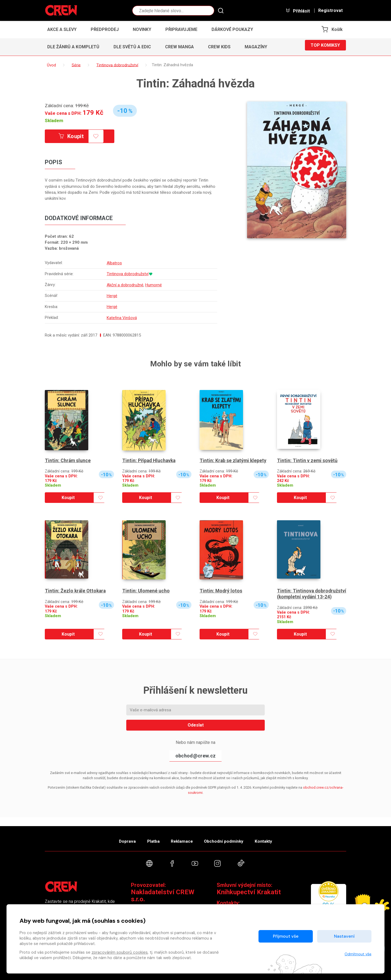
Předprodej (105, 29)
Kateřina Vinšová (122, 317)
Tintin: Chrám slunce (68, 459)
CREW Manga (179, 47)
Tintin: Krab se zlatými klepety (234, 459)
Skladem (54, 120)
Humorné (154, 285)
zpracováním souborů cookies (120, 952)
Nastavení (344, 936)
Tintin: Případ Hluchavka (150, 459)
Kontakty (272, 838)
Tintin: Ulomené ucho (146, 590)
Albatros (115, 263)
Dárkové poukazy (232, 29)
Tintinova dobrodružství (128, 274)
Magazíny (256, 47)
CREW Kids (219, 47)
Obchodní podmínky (228, 838)
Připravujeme (181, 29)
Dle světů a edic (132, 47)
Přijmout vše (286, 936)
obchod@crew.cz (195, 760)
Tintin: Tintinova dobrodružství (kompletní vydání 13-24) (306, 596)
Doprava (119, 838)
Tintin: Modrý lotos (221, 590)
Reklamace (182, 838)
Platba (149, 838)
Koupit (75, 137)
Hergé (112, 295)
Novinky (142, 29)
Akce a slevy (62, 29)
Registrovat (330, 11)
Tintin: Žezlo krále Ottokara (76, 590)
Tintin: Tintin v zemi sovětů (308, 459)
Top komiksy (325, 47)
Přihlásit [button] (298, 11)
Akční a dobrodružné (125, 285)
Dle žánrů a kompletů (73, 47)
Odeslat (196, 730)
